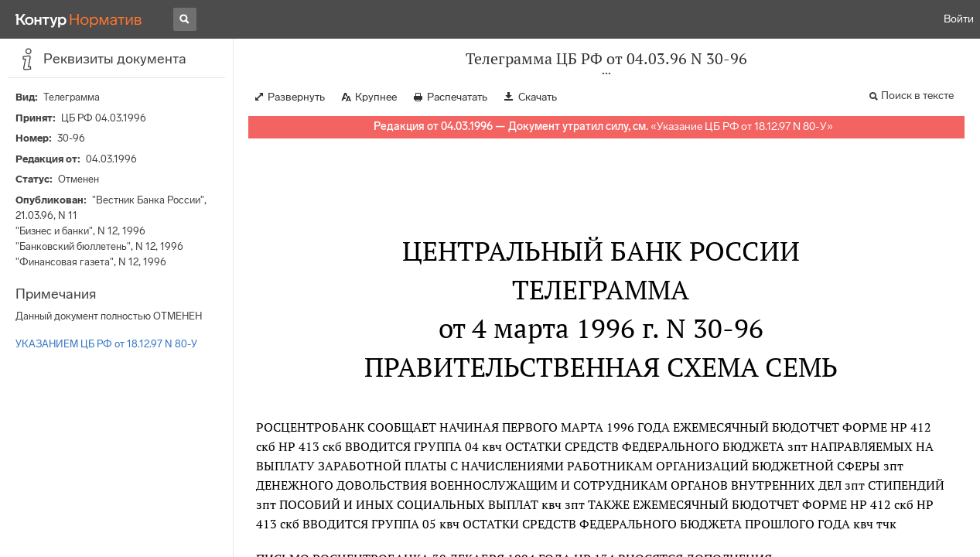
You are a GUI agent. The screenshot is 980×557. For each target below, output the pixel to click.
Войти (959, 19)
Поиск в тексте (917, 96)
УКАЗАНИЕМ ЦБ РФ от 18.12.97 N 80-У (106, 344)
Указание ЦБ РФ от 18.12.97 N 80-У (742, 126)
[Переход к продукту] (79, 19)
